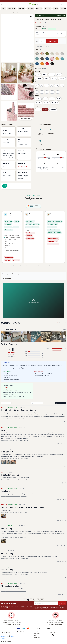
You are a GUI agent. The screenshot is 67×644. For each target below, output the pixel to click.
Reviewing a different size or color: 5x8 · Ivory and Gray (14, 512)
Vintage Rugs (18, 12)
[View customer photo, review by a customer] (6, 337)
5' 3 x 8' (52, 74)
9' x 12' (47, 78)
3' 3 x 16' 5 (55, 103)
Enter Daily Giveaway (22, 632)
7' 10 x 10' (39, 78)
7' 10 (57, 85)
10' (62, 85)
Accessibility (36, 639)
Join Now (62, 603)
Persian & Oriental (12, 9)
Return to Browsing (5, 12)
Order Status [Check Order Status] (37, 634)
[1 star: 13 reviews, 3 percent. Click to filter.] (34, 358)
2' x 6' (45, 99)
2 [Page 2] (31, 600)
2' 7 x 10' (39, 103)
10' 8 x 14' (62, 78)
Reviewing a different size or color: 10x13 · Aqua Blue (13, 419)
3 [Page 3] (34, 600)
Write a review (51, 23)
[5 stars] (13, 403)
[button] (31, 17)
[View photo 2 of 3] (8, 462)
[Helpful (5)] (62, 422)
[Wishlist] (63, 4)
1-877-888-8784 (6, 1)
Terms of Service (43, 609)
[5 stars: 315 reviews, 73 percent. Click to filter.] (34, 349)
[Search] (4, 4)
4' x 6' (45, 74)
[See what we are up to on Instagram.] (53, 635)
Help (58, 1)
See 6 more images (26, 118)
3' (37, 85)
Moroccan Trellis (26, 12)
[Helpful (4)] (62, 467)
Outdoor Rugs (30, 9)
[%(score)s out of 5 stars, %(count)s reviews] (41, 23)
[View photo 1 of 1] (3, 516)
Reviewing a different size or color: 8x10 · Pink (13, 396)
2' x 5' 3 (38, 99)
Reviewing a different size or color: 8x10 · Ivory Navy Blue (14, 558)
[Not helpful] (65, 483)
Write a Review (60, 403)
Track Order (63, 1)
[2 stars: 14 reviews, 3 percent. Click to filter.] (34, 356)
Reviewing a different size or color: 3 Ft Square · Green (14, 496)
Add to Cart (52, 41)
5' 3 (46, 85)
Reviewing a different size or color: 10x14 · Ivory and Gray (14, 440)
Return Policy (37, 637)
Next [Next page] (42, 600)
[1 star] (29, 403)
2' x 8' (59, 99)
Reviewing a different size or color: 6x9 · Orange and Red (14, 575)
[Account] (61, 4)
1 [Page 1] (28, 600)
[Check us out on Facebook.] (50, 635)
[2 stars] (25, 403)
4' (41, 85)
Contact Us (36, 632)
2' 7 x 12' (47, 103)
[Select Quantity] (42, 41)
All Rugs (3, 9)
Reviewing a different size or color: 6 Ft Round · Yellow (14, 537)
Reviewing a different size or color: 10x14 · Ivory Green (14, 591)
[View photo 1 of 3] (3, 462)
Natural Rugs (39, 9)
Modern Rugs (22, 9)
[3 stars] (21, 403)
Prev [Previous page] (25, 600)
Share (48, 46)
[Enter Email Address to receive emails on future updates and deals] (46, 603)
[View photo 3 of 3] (13, 462)
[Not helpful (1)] (65, 422)
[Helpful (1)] (63, 578)
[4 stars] (17, 403)
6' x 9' (59, 74)
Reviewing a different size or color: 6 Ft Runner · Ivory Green (15, 480)
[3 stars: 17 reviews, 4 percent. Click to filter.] (34, 353)
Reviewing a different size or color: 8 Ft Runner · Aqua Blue (15, 459)
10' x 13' (54, 78)
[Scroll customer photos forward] (64, 337)
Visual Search (48, 9)
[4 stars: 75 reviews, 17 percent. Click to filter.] (34, 351)
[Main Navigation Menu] (2, 4)
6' (51, 85)
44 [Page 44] (38, 600)
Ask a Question (39, 46)
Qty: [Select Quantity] (37, 41)
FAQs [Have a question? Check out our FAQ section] (35, 635)
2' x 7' (52, 99)
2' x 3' (38, 74)
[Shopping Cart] (65, 4)
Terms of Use (5, 636)
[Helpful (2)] (63, 499)
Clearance (56, 9)
